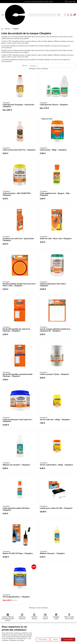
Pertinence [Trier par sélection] (34, 50)
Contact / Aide (70, 2)
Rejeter (55, 639)
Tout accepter (68, 639)
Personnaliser (43, 639)
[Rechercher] (45, 7)
